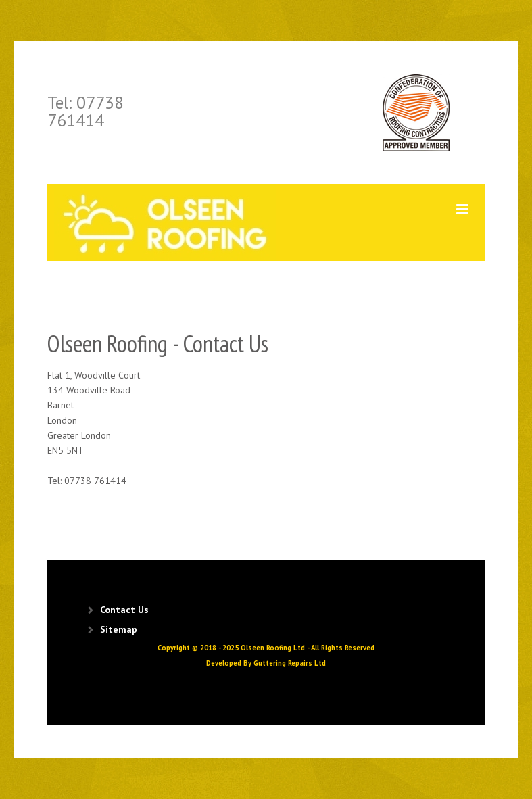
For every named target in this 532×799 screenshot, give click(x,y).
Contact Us (124, 610)
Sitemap (119, 629)
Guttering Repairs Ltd (290, 663)
